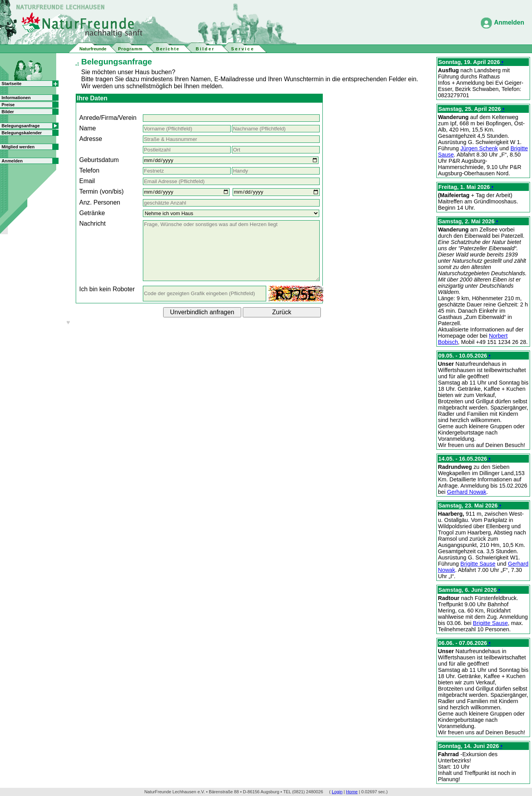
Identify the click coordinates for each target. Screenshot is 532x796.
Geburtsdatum (99, 160)
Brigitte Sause (478, 564)
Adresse (91, 139)
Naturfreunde (93, 49)
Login (337, 792)
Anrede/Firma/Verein (108, 118)
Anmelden (509, 22)
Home (352, 792)
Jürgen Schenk (479, 148)
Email (87, 181)
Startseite (12, 84)
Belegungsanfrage (21, 126)
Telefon (89, 170)
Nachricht (93, 223)
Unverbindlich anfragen (202, 312)
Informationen (16, 98)
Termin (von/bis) (101, 191)
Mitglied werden (18, 147)
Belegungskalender (22, 133)
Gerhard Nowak (467, 492)
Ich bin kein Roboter (107, 289)
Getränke (92, 213)
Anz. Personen (100, 202)
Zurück (282, 312)
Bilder (8, 112)
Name (88, 128)
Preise (8, 105)
